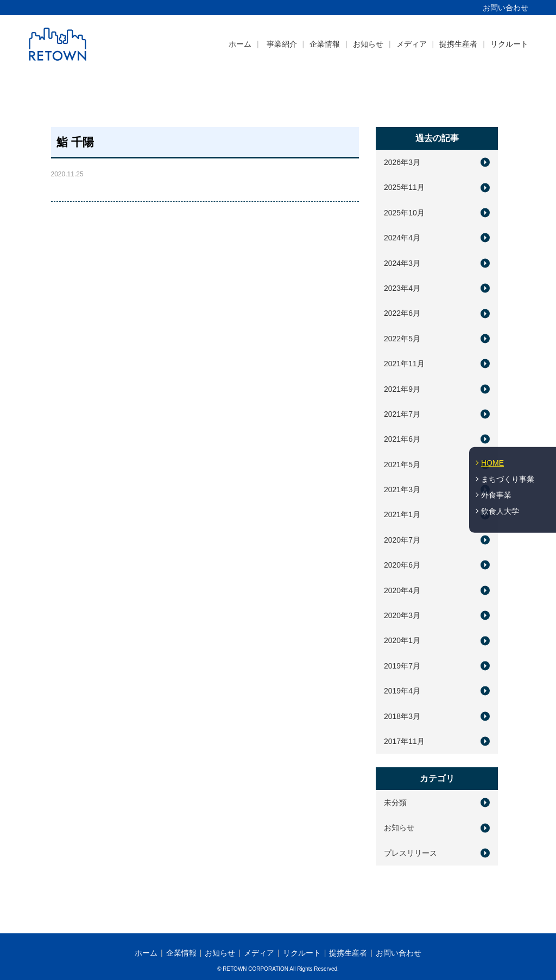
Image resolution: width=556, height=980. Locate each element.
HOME (492, 463)
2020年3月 (402, 615)
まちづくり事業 (508, 479)
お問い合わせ (506, 8)
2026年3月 (402, 162)
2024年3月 (402, 263)
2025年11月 (404, 187)
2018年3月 (402, 716)
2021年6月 (402, 439)
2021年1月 (402, 514)
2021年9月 (402, 389)
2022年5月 (402, 339)
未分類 (395, 803)
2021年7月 (402, 414)
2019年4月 (402, 691)
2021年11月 (404, 364)
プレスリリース (410, 853)
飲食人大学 (500, 511)
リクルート (509, 44)
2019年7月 (402, 666)
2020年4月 (402, 590)
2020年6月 (402, 565)
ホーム (240, 44)
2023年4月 (402, 288)
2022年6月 (402, 313)
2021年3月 (402, 489)
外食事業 (496, 495)
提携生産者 (458, 44)
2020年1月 (402, 640)
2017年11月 (404, 741)
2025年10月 (404, 213)
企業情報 (325, 44)
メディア (412, 44)
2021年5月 (402, 464)
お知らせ (368, 44)
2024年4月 (402, 238)
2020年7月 (402, 540)
